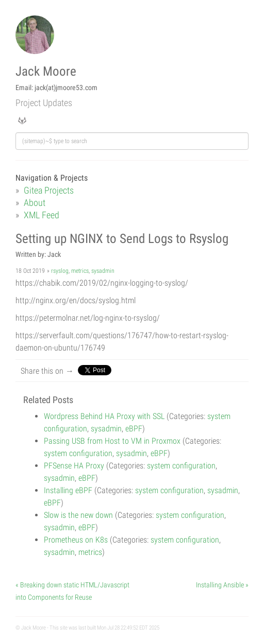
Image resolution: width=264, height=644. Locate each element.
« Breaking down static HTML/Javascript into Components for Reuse (72, 591)
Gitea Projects (49, 190)
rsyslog (60, 271)
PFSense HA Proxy (74, 466)
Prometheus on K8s (76, 540)
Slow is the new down (78, 515)
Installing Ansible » (222, 585)
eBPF (134, 429)
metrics (80, 271)
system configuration (78, 453)
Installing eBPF (68, 490)
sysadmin (103, 271)
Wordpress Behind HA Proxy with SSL (104, 416)
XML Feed (42, 215)
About (35, 203)
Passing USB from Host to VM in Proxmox (112, 441)
